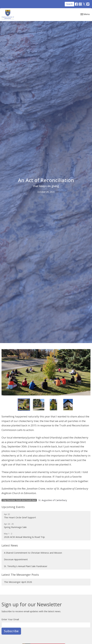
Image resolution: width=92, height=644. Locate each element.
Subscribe (11, 631)
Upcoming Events (13, 507)
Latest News (10, 545)
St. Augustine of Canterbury (53, 500)
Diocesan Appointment (16, 559)
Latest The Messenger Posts (20, 575)
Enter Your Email (10, 619)
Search (69, 4)
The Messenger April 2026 (18, 582)
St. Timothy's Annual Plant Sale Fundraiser (26, 566)
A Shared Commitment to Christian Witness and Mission (33, 553)
